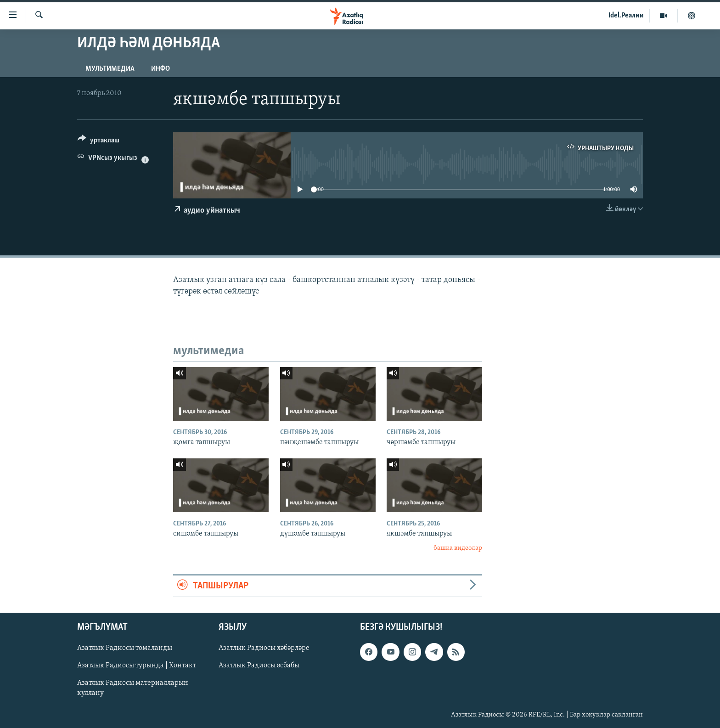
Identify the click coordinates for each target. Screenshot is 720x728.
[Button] (98, 142)
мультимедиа (110, 69)
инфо (160, 69)
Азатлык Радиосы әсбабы (259, 666)
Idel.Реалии (626, 16)
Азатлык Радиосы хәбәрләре (264, 648)
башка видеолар (458, 548)
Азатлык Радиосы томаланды (125, 648)
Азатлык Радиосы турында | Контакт (137, 666)
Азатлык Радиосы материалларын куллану (133, 688)
